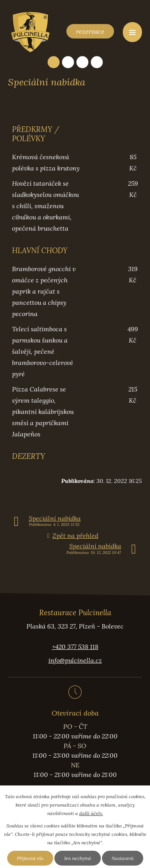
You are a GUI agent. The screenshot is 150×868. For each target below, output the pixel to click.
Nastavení (123, 858)
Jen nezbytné (78, 858)
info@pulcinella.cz (75, 660)
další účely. (91, 813)
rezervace (90, 31)
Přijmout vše (30, 858)
